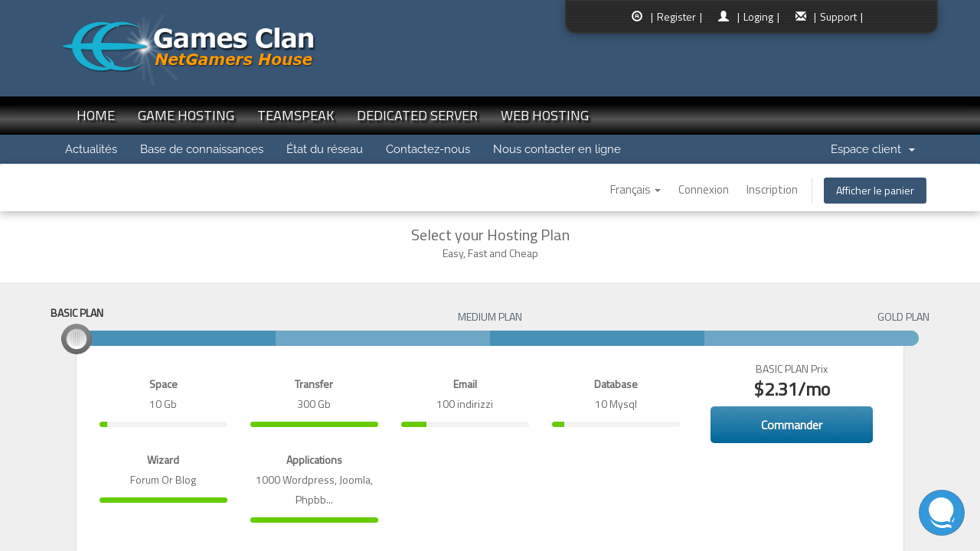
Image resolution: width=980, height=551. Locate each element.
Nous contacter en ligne (557, 149)
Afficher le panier (875, 190)
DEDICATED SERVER (417, 115)
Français (635, 189)
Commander (792, 425)
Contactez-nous (428, 149)
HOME (96, 115)
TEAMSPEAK (296, 115)
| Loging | (758, 16)
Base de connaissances (202, 149)
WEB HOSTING (545, 115)
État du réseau (325, 149)
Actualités (91, 149)
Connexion (704, 189)
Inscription (772, 189)
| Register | (676, 16)
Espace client (873, 149)
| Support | (838, 16)
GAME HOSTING (186, 115)
